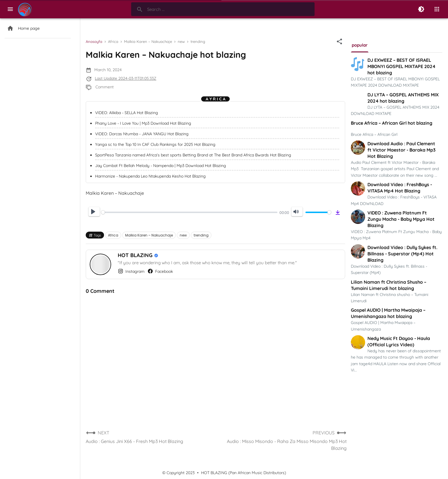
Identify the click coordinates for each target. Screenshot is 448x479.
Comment (105, 87)
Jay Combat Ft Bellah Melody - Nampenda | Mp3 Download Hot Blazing (161, 166)
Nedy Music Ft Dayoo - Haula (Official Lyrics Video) (399, 341)
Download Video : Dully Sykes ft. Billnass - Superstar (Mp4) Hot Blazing (402, 254)
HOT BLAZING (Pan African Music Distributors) (244, 473)
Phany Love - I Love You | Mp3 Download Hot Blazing (143, 123)
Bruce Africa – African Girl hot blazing (392, 123)
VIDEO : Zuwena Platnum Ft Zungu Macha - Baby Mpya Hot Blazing (401, 219)
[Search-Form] (223, 9)
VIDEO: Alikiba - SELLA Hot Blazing (127, 113)
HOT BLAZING (136, 255)
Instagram (131, 271)
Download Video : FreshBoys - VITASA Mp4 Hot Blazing (400, 188)
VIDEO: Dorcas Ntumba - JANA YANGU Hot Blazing (142, 134)
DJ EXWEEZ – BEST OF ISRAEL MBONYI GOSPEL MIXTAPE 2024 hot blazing (401, 66)
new (183, 235)
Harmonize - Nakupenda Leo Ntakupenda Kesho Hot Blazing (150, 176)
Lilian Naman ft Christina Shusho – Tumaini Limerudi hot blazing (389, 285)
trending (201, 235)
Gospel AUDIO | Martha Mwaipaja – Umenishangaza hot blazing (388, 313)
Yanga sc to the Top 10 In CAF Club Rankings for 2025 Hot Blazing (155, 144)
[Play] (94, 212)
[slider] (189, 212)
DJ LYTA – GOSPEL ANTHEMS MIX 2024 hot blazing (403, 98)
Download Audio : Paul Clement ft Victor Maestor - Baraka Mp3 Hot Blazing (401, 150)
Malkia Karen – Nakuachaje (149, 235)
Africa (113, 235)
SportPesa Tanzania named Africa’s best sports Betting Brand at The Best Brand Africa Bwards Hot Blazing (193, 155)
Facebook (160, 271)
